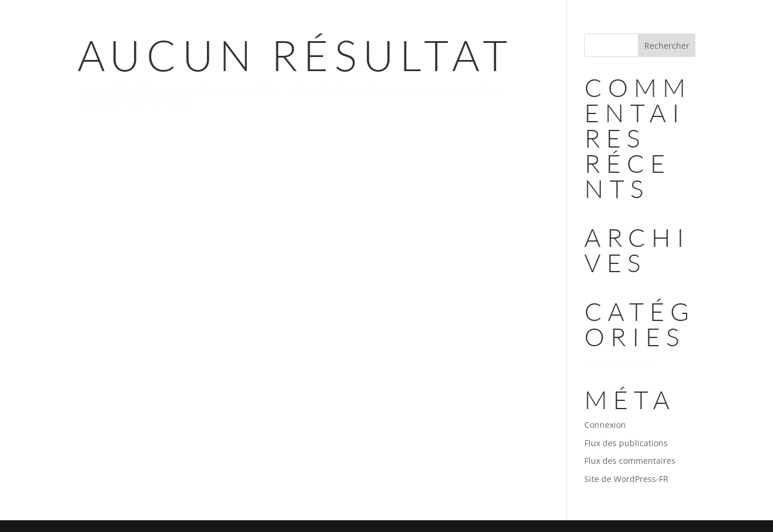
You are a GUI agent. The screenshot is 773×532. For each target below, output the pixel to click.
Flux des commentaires (630, 461)
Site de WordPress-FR (626, 479)
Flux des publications (626, 443)
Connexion (605, 425)
